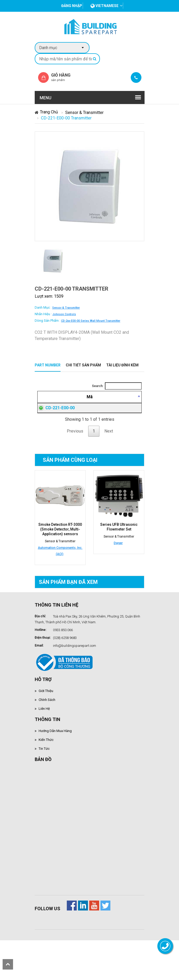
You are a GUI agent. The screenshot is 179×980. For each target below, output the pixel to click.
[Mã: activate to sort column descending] (47, 403)
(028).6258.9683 (65, 675)
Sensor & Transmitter (84, 113)
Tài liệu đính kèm (122, 365)
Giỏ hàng (65, 77)
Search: (117, 386)
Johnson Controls (64, 314)
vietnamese (105, 6)
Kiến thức (46, 777)
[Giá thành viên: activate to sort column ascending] (109, 403)
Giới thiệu (46, 728)
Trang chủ (49, 112)
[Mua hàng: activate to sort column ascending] (131, 403)
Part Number (48, 365)
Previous (75, 469)
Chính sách (47, 737)
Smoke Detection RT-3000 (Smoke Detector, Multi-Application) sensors (60, 567)
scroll (8, 964)
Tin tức (44, 786)
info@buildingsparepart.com (74, 683)
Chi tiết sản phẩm (83, 365)
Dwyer (118, 581)
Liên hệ (44, 746)
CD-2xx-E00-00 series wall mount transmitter (91, 321)
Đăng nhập (109, 433)
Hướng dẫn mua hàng (55, 768)
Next (109, 469)
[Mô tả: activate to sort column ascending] (77, 403)
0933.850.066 (63, 668)
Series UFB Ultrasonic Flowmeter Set (119, 564)
